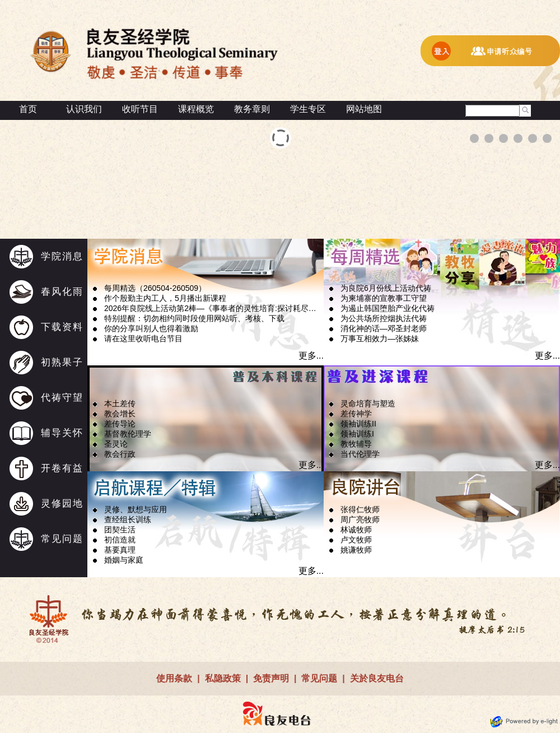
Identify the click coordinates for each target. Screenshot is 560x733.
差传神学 (356, 414)
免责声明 (271, 678)
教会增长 (120, 414)
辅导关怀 (62, 433)
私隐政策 (223, 678)
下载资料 (62, 327)
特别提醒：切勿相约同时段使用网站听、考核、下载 (194, 318)
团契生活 (120, 530)
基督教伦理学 (128, 434)
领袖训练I (357, 434)
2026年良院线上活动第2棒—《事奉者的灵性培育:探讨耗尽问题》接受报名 (213, 308)
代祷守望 (62, 398)
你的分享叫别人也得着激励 (151, 328)
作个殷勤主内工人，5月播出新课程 (165, 298)
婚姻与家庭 (124, 560)
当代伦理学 (360, 454)
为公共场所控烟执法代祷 (384, 318)
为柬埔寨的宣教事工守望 (384, 298)
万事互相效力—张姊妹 (380, 338)
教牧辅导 (356, 444)
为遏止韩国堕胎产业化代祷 (388, 308)
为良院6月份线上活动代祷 (386, 288)
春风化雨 (62, 292)
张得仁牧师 (360, 509)
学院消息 (62, 256)
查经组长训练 (128, 519)
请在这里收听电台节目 (143, 338)
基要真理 (120, 550)
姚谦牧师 (356, 550)
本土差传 (120, 403)
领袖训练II (358, 424)
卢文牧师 (356, 540)
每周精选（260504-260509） (155, 288)
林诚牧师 (356, 530)
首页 (28, 109)
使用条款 (174, 678)
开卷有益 (62, 468)
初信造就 (120, 540)
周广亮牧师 (360, 519)
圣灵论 (116, 444)
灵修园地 (62, 504)
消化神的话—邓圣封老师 (384, 328)
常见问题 (62, 539)
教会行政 (120, 454)
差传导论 (120, 424)
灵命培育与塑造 (368, 403)
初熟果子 (62, 362)
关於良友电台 (377, 678)
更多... (311, 356)
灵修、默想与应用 (136, 509)
